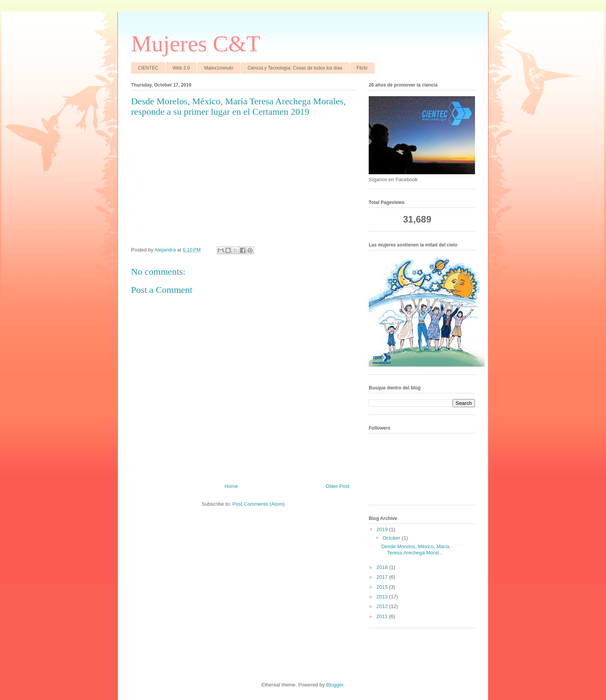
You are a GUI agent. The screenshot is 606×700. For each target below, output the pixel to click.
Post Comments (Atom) (258, 504)
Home (231, 486)
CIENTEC (148, 68)
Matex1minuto (219, 68)
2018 (383, 567)
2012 (383, 606)
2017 (383, 577)
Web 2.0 (181, 68)
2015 (383, 587)
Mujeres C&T (196, 44)
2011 (383, 616)
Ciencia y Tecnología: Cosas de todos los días (295, 68)
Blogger (335, 685)
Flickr (362, 68)
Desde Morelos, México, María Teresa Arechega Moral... (415, 550)
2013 (383, 597)
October (392, 538)
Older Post (338, 486)
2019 (383, 529)
